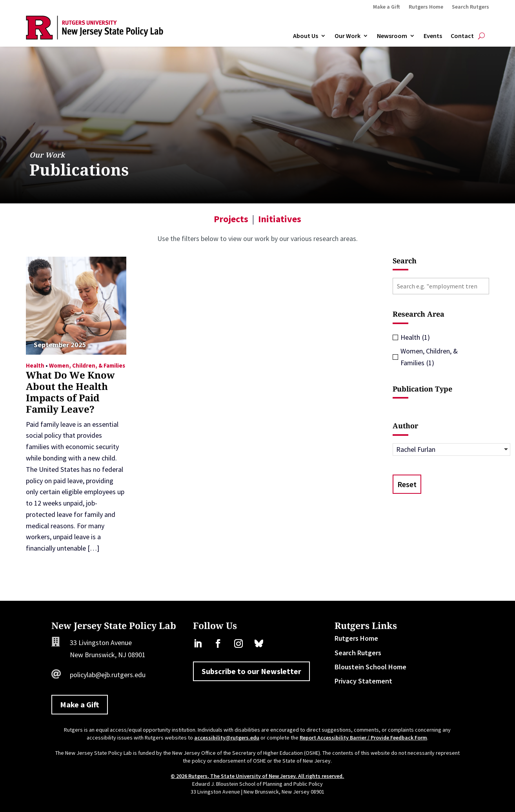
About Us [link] (306, 36)
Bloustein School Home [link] (370, 667)
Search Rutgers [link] (470, 7)
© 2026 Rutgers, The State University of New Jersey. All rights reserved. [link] (257, 776)
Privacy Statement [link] (363, 681)
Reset (407, 484)
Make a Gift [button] (80, 704)
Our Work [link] (348, 36)
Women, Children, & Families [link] (87, 365)
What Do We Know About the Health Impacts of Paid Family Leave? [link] (70, 392)
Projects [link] (231, 219)
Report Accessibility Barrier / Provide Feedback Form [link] (363, 738)
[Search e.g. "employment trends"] (441, 286)
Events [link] (433, 36)
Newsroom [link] (392, 36)
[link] (95, 37)
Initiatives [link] (280, 219)
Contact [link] (462, 36)
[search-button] (481, 36)
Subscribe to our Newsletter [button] (251, 671)
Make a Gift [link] (387, 7)
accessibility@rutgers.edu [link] (227, 738)
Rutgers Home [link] (426, 7)
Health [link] (35, 365)
